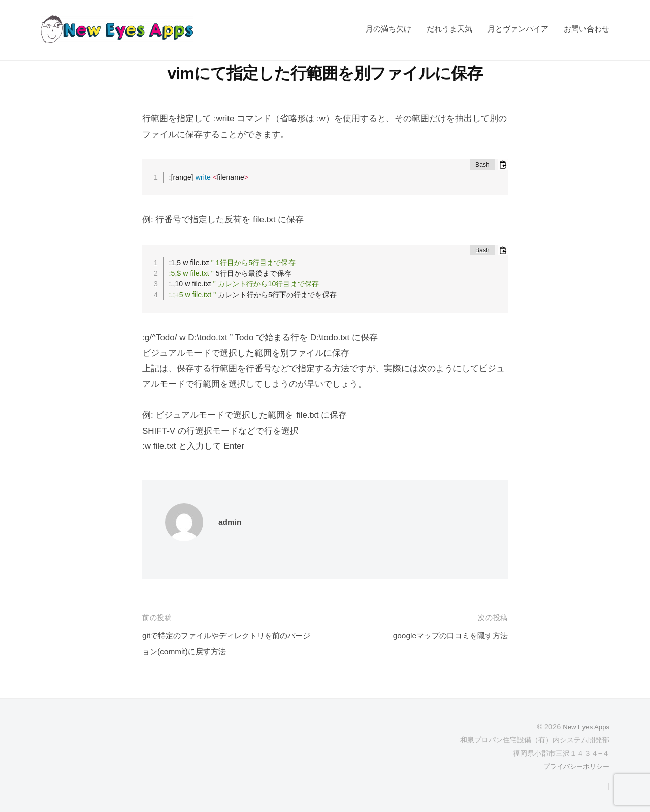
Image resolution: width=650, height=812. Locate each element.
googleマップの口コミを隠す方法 (443, 636)
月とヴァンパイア (518, 29)
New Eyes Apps (584, 727)
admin (231, 522)
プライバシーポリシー (574, 766)
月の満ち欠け (388, 29)
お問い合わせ (587, 29)
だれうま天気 (449, 29)
